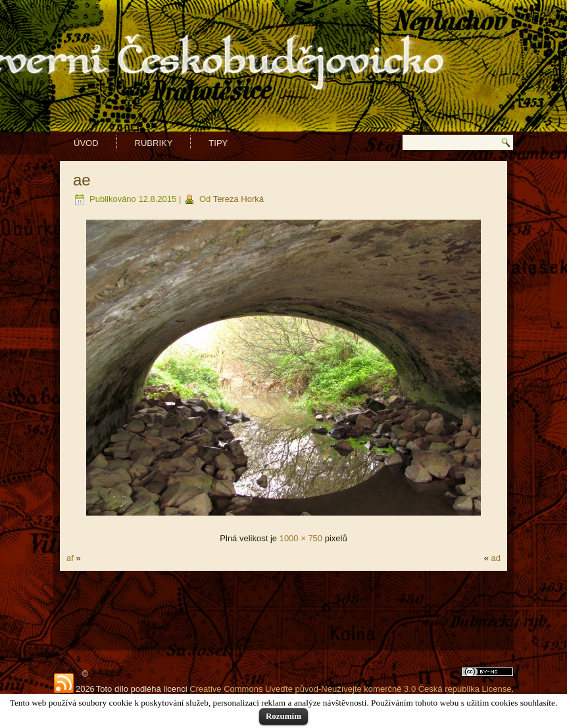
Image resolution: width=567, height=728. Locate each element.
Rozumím (283, 716)
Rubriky (154, 143)
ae (82, 180)
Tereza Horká (238, 199)
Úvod (86, 143)
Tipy (218, 143)
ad (496, 558)
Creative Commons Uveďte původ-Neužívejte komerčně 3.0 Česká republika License (350, 689)
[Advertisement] (283, 610)
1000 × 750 (301, 538)
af (70, 558)
